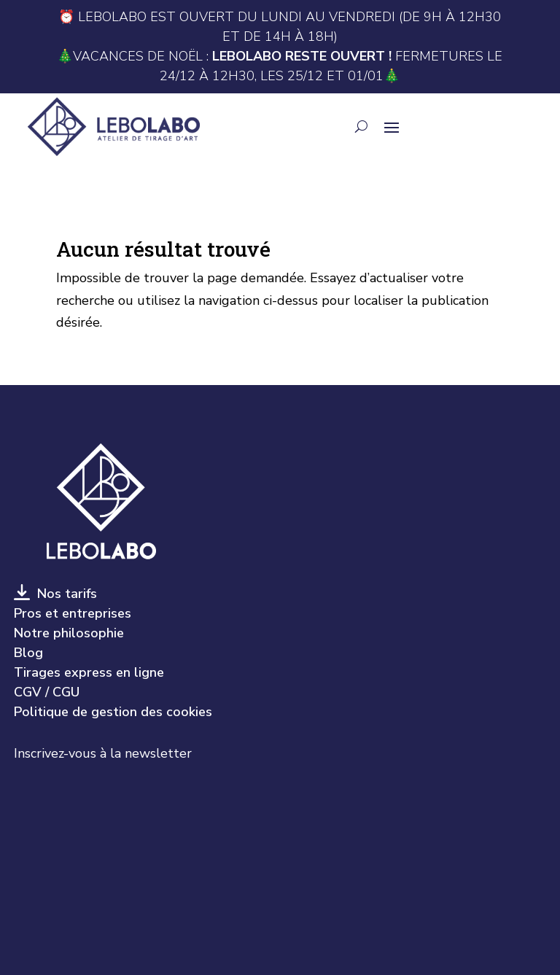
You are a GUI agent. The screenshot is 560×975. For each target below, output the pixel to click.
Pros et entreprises (73, 613)
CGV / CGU (47, 692)
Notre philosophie (69, 633)
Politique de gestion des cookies (113, 712)
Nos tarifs (63, 594)
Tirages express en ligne (89, 672)
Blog (28, 653)
